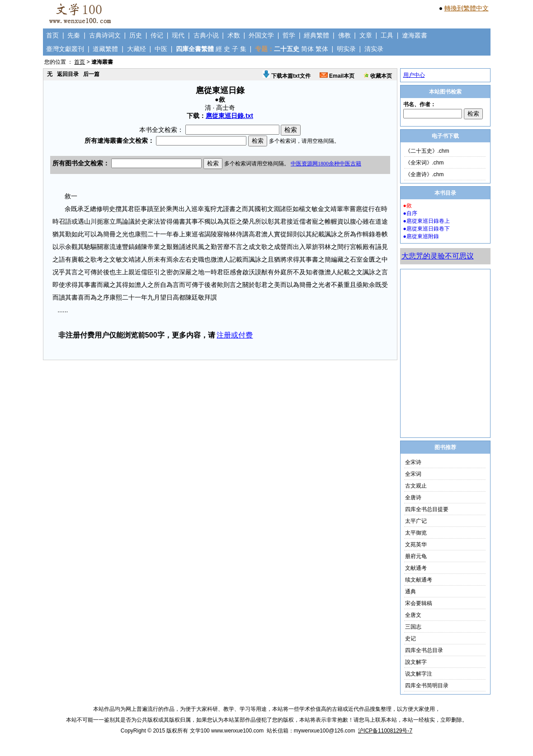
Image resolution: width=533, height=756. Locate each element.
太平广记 (416, 521)
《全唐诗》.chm (425, 174)
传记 (157, 35)
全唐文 (413, 615)
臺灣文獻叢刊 (65, 49)
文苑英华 (416, 545)
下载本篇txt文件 (287, 76)
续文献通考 (419, 580)
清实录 (374, 49)
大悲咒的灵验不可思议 (438, 256)
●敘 (408, 206)
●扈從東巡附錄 (421, 236)
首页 (52, 35)
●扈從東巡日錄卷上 (427, 221)
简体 (307, 49)
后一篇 (91, 74)
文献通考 (416, 568)
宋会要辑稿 (419, 603)
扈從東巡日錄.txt (229, 116)
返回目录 (68, 74)
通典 (410, 592)
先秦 (74, 35)
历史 (136, 35)
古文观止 (416, 486)
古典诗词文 (105, 35)
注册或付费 (235, 335)
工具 (387, 35)
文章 (366, 35)
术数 (234, 35)
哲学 (289, 35)
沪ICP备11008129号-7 (385, 731)
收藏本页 (378, 76)
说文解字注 (419, 674)
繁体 (322, 49)
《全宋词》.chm (425, 163)
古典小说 (206, 35)
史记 (410, 639)
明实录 (346, 49)
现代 (178, 35)
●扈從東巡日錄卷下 (427, 229)
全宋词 (413, 474)
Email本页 (337, 76)
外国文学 (261, 35)
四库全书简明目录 (427, 686)
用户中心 (414, 75)
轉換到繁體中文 (467, 8)
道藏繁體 (105, 49)
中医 (161, 49)
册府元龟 (416, 556)
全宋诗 (413, 462)
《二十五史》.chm (427, 151)
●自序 (410, 213)
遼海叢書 (415, 35)
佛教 (344, 35)
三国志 (413, 627)
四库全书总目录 (424, 650)
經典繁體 (316, 35)
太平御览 (416, 533)
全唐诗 (413, 498)
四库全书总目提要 (427, 509)
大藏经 (137, 49)
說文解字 (416, 662)
